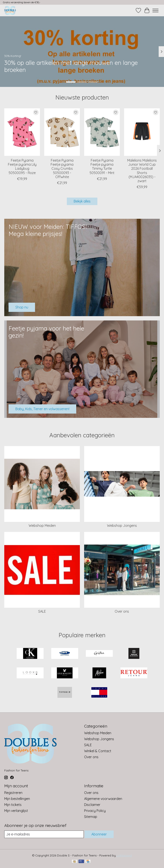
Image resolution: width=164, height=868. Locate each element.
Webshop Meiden (42, 526)
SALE (42, 611)
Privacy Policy (95, 811)
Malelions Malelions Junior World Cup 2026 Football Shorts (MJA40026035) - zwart (142, 171)
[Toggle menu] (155, 10)
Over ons (122, 611)
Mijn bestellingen (17, 799)
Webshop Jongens (122, 526)
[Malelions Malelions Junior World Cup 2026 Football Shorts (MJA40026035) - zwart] (142, 132)
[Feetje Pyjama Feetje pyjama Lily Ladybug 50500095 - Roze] (22, 132)
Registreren (13, 793)
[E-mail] (44, 834)
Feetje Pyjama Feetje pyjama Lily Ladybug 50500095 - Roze (22, 167)
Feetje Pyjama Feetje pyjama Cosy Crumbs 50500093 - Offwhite (62, 169)
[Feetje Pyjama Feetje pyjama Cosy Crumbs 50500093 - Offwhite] (62, 132)
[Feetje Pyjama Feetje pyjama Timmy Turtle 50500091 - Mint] (102, 132)
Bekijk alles (82, 201)
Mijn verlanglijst (16, 811)
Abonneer (99, 834)
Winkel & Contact (98, 751)
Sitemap (91, 817)
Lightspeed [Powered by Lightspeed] (124, 855)
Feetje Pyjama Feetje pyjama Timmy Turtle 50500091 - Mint (102, 167)
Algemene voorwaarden (103, 799)
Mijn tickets (13, 805)
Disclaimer (92, 805)
